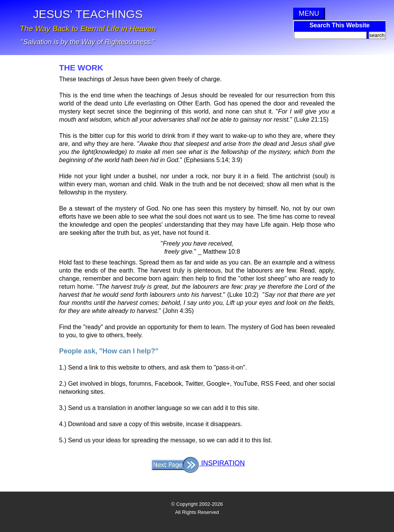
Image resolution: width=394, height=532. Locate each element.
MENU (309, 13)
